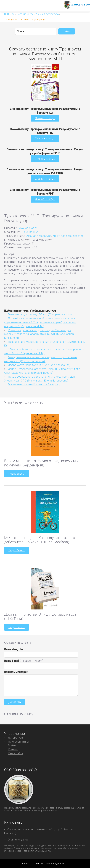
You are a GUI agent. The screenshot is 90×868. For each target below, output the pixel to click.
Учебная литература (38, 236)
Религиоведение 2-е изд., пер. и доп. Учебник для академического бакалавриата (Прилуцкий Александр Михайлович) (39, 334)
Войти (12, 745)
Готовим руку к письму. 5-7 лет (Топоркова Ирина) (40, 314)
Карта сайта (16, 753)
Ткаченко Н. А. (30, 232)
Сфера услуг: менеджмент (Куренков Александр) (39, 365)
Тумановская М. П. (29, 228)
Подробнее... (16, 474)
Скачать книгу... (45, 118)
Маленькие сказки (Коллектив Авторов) (34, 384)
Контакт (13, 749)
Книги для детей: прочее (68, 236)
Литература (15, 738)
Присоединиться (19, 742)
